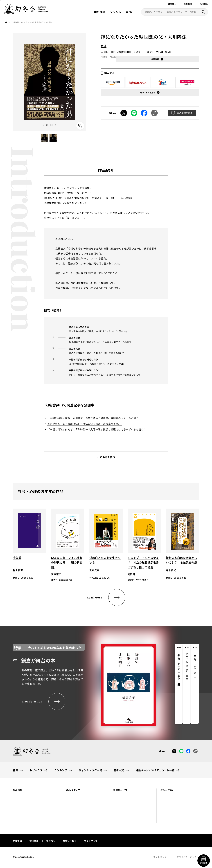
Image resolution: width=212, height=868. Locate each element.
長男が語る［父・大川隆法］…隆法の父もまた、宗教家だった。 (84, 424)
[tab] (179, 684)
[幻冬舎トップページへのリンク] (26, 12)
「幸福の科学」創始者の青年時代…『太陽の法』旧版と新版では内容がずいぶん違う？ (97, 429)
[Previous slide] (43, 125)
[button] (45, 138)
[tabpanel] (84, 684)
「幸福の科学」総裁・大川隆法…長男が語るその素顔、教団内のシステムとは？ (93, 418)
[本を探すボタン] (203, 12)
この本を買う (108, 457)
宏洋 (104, 46)
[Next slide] (55, 125)
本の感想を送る (185, 113)
